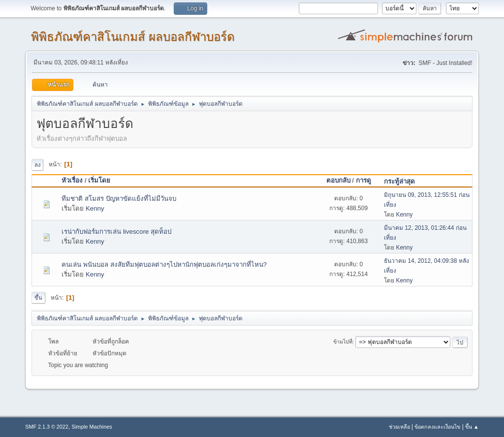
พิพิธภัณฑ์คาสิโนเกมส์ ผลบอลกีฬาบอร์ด (133, 37)
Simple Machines (92, 427)
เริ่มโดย (99, 180)
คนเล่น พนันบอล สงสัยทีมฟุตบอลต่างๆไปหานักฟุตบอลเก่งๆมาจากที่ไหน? (164, 265)
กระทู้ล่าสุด (404, 181)
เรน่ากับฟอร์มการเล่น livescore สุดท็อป (116, 232)
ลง (37, 165)
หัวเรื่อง (72, 180)
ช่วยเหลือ (399, 427)
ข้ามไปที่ (343, 342)
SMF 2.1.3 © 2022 (47, 427)
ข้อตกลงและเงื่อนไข (437, 427)
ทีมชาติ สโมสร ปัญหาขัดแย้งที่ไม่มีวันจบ (119, 199)
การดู (363, 180)
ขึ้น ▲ (472, 427)
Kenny (95, 208)
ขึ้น (38, 298)
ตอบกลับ (338, 180)
